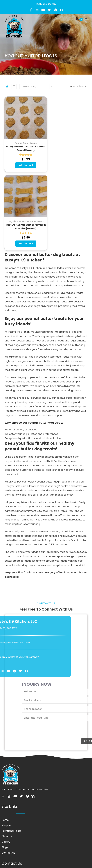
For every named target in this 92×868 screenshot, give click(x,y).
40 (82, 86)
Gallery (6, 842)
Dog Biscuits (14, 221)
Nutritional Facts (11, 831)
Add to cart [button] (26, 165)
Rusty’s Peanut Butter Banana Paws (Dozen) (26, 148)
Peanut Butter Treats (26, 143)
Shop (6, 825)
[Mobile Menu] (85, 19)
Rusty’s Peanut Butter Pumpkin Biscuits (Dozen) (26, 227)
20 (77, 86)
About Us (7, 836)
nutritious (42, 382)
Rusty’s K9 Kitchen (19, 332)
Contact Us (8, 853)
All (86, 86)
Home (5, 820)
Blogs (5, 847)
